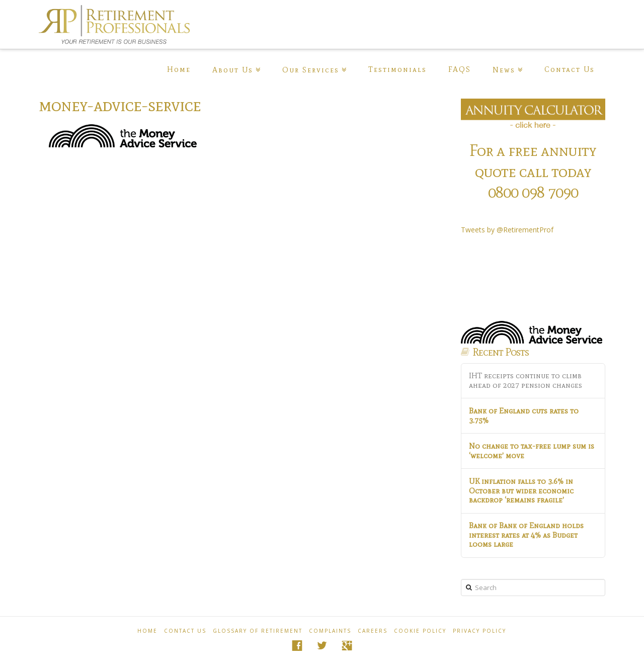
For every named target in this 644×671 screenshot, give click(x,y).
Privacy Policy (479, 631)
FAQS (460, 69)
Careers (373, 631)
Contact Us (570, 69)
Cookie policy (420, 631)
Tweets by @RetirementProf (507, 230)
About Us (233, 70)
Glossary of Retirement (258, 631)
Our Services (311, 70)
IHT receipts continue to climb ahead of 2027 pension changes (526, 381)
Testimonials (397, 69)
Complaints (330, 631)
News (504, 70)
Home (179, 69)
